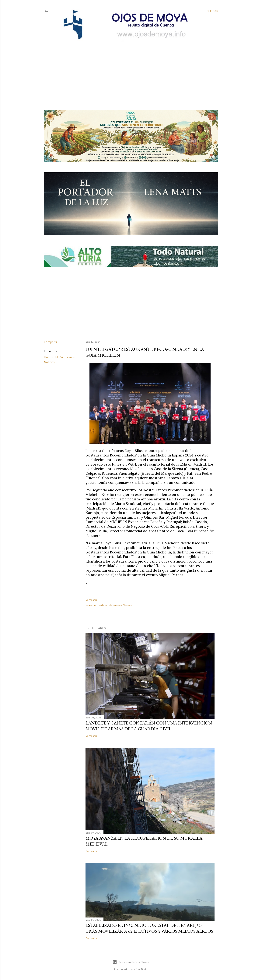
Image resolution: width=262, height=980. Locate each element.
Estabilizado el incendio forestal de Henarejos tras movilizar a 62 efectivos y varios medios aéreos (149, 928)
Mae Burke (142, 969)
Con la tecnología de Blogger (131, 962)
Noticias (49, 362)
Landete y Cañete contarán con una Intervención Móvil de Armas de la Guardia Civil (149, 726)
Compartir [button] (51, 342)
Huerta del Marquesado (59, 357)
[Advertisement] (128, 70)
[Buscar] (212, 11)
